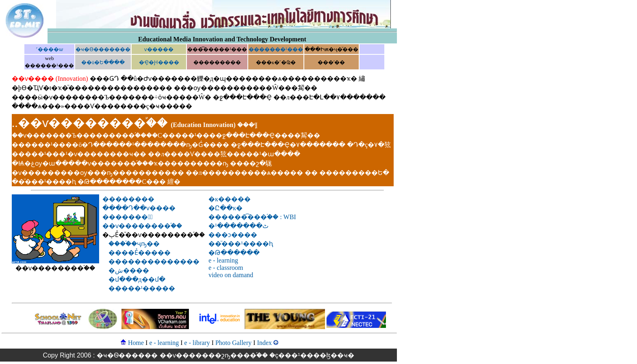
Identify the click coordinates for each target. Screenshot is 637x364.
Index (264, 343)
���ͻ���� (233, 235)
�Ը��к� (225, 208)
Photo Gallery (233, 343)
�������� (128, 199)
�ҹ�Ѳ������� (103, 49)
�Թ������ (234, 253)
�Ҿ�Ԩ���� (159, 62)
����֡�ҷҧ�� (134, 244)
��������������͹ (154, 262)
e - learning (223, 260)
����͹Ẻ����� (140, 253)
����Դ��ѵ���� (139, 208)
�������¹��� (276, 49)
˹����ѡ (50, 49)
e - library (197, 343)
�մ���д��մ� (137, 279)
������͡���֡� (252, 217)
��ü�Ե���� (103, 62)
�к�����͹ (230, 199)
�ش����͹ (129, 270)
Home (136, 343)
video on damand (231, 275)
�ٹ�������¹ (238, 226)
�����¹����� (142, 288)
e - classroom (226, 268)
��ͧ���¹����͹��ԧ (241, 244)
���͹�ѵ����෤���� (156, 49)
